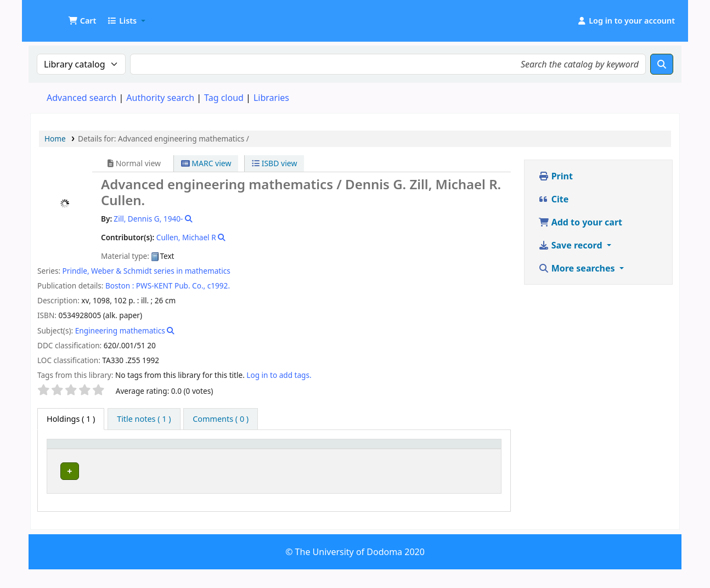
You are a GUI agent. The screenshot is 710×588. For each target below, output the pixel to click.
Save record (571, 245)
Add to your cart (581, 222)
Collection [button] (255, 459)
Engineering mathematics (120, 330)
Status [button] (467, 459)
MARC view (206, 163)
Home (55, 138)
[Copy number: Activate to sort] (417, 454)
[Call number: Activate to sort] (338, 454)
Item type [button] (61, 454)
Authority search (160, 98)
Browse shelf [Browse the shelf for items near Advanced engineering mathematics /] (322, 491)
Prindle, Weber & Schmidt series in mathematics (146, 271)
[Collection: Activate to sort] (260, 454)
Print (556, 176)
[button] (82, 21)
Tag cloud (224, 98)
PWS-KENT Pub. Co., (171, 285)
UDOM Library (58, 15)
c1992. (219, 285)
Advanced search (81, 98)
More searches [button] (578, 268)
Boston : (120, 285)
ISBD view (274, 163)
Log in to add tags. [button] (279, 375)
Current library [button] (132, 459)
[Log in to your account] (626, 21)
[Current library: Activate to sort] (165, 454)
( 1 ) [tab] (71, 419)
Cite (554, 199)
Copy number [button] (405, 454)
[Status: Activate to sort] (475, 454)
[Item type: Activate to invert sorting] (73, 454)
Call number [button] (320, 459)
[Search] (662, 64)
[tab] (144, 419)
